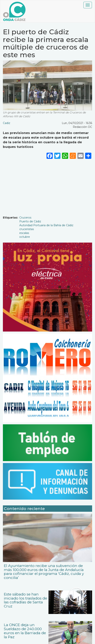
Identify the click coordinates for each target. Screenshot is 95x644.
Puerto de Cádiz (30, 221)
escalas (24, 233)
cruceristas (27, 229)
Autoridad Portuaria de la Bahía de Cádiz (46, 225)
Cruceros (25, 218)
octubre (25, 237)
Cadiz (7, 123)
